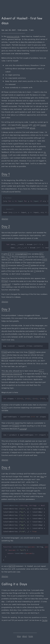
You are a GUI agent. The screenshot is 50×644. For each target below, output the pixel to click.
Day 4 (6, 467)
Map (42, 476)
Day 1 (6, 174)
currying (23, 429)
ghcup (33, 128)
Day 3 (6, 309)
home (31, 636)
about (25, 636)
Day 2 (6, 226)
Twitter (45, 620)
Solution (5, 219)
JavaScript (6, 284)
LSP (34, 125)
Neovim (25, 125)
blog (19, 636)
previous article (13, 36)
